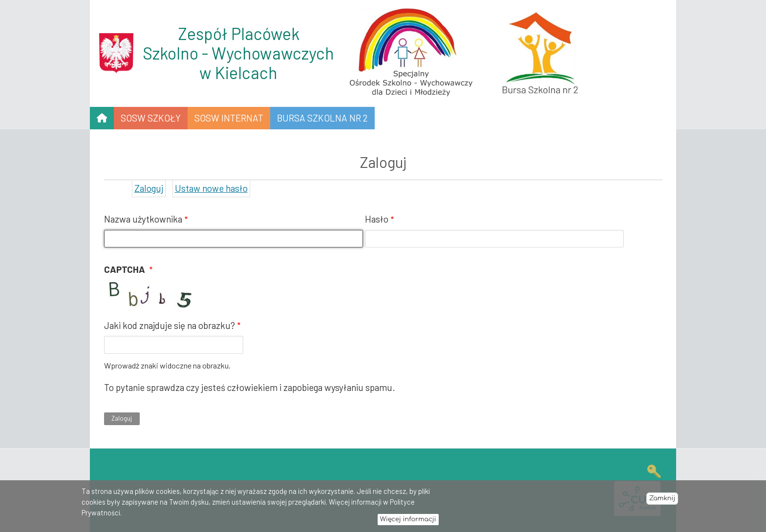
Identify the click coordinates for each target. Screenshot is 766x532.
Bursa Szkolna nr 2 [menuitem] (322, 118)
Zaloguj (149, 188)
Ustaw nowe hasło (211, 188)
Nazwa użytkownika (143, 219)
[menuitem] (102, 118)
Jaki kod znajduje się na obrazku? (170, 325)
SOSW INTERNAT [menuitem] (229, 118)
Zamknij (662, 501)
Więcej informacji (408, 522)
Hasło (377, 219)
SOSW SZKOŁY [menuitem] (151, 118)
